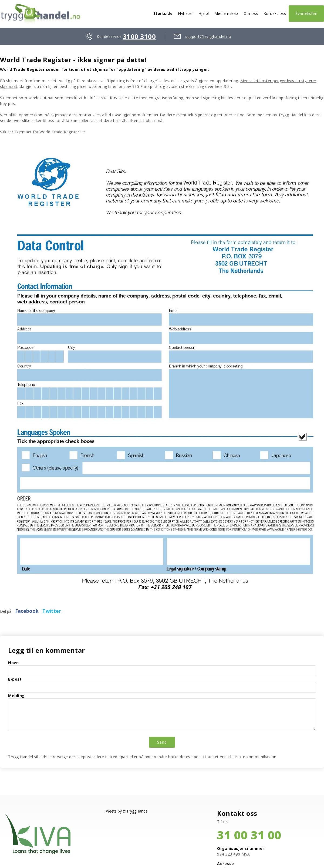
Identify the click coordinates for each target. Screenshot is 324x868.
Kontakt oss (275, 13)
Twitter (52, 611)
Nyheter (185, 13)
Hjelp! (204, 13)
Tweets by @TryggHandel (126, 811)
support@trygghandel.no (208, 36)
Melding (16, 696)
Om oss (251, 13)
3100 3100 (139, 36)
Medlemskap (226, 13)
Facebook (27, 611)
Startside (163, 13)
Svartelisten (306, 13)
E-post (15, 679)
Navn (13, 663)
